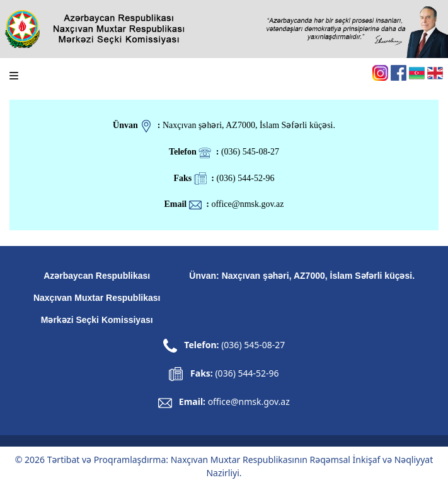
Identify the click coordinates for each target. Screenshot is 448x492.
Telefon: (224, 345)
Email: (234, 401)
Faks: (224, 373)
